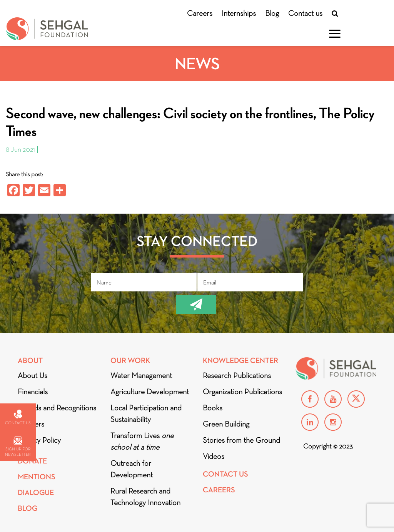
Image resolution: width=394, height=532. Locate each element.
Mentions (37, 477)
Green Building (226, 424)
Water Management (141, 375)
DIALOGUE (36, 493)
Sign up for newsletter (18, 447)
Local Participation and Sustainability (146, 413)
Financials (33, 391)
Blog (272, 13)
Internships (239, 13)
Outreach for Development (132, 469)
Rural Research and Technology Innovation (145, 497)
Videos (214, 456)
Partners (31, 424)
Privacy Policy (39, 440)
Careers (200, 13)
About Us (33, 375)
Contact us (305, 13)
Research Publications (237, 375)
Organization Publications (242, 391)
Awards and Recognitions (57, 408)
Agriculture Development (150, 391)
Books (213, 408)
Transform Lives (142, 441)
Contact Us (225, 474)
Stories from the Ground (241, 440)
